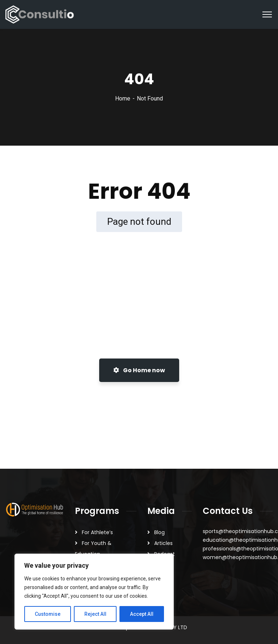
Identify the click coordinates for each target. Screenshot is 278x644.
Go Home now (139, 370)
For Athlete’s (97, 532)
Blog (159, 532)
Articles (163, 543)
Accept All (142, 614)
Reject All (95, 614)
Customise (48, 614)
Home (123, 98)
